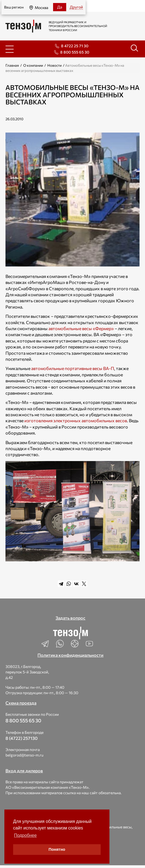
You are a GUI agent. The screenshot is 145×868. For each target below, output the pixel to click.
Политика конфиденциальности (70, 655)
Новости (54, 65)
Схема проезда (21, 703)
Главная (12, 65)
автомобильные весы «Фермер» (81, 328)
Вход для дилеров (24, 771)
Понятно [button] (57, 849)
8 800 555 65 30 (75, 52)
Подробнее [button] (25, 835)
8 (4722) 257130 (22, 738)
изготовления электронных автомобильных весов (76, 420)
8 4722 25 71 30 (75, 46)
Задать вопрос (70, 618)
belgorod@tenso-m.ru (24, 755)
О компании (33, 65)
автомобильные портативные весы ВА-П (73, 368)
